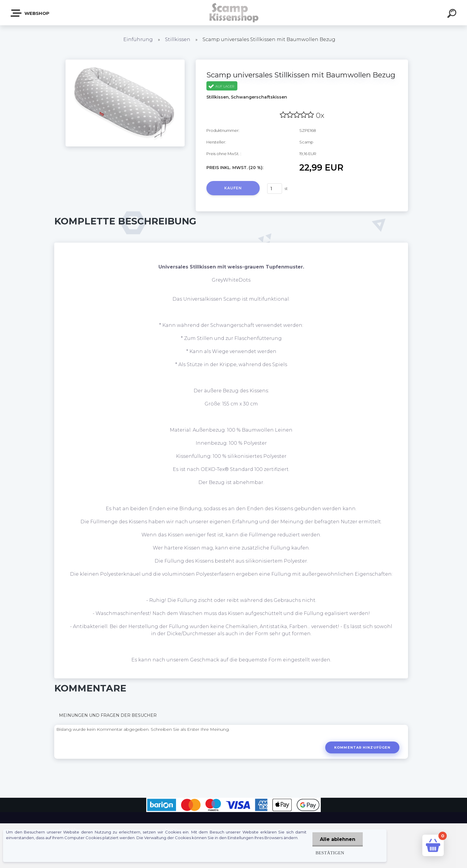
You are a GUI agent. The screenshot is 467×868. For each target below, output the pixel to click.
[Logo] (234, 13)
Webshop (30, 13)
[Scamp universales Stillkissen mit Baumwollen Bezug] (125, 62)
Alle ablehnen (338, 839)
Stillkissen (178, 39)
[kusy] (275, 189)
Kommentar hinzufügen (362, 747)
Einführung (138, 39)
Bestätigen (330, 853)
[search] (453, 14)
